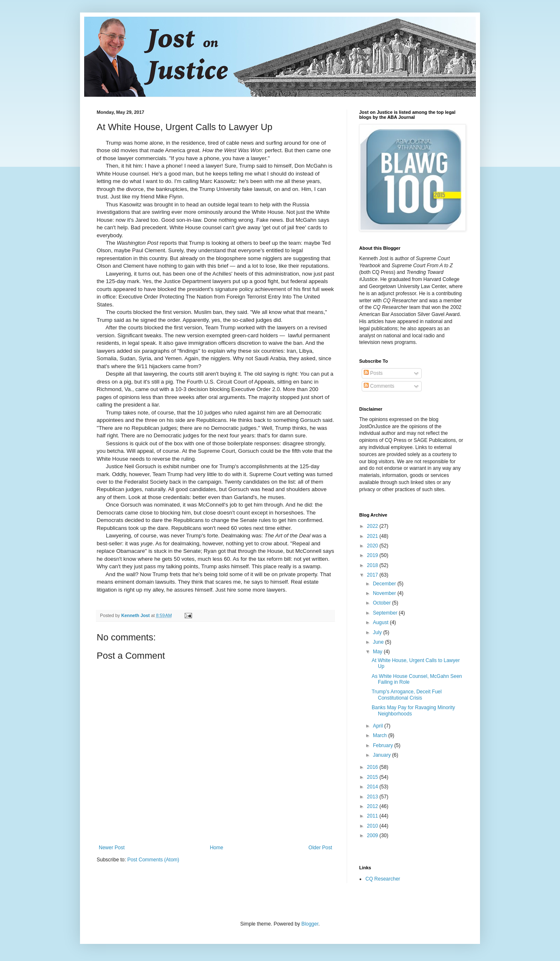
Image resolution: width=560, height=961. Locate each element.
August (381, 622)
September (386, 613)
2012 (373, 806)
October (382, 603)
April (379, 726)
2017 (373, 575)
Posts (373, 373)
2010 (373, 826)
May (378, 652)
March (381, 735)
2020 (373, 546)
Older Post (320, 848)
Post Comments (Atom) (153, 860)
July (378, 632)
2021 (373, 536)
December (385, 584)
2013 (373, 797)
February (384, 745)
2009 (373, 836)
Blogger (310, 924)
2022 (373, 526)
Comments (379, 386)
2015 (373, 777)
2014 (373, 787)
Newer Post (112, 848)
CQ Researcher (383, 879)
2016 (373, 767)
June (379, 642)
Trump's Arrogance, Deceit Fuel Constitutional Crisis (407, 695)
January (382, 755)
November (385, 593)
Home (217, 848)
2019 (373, 555)
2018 (373, 565)
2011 (373, 816)
